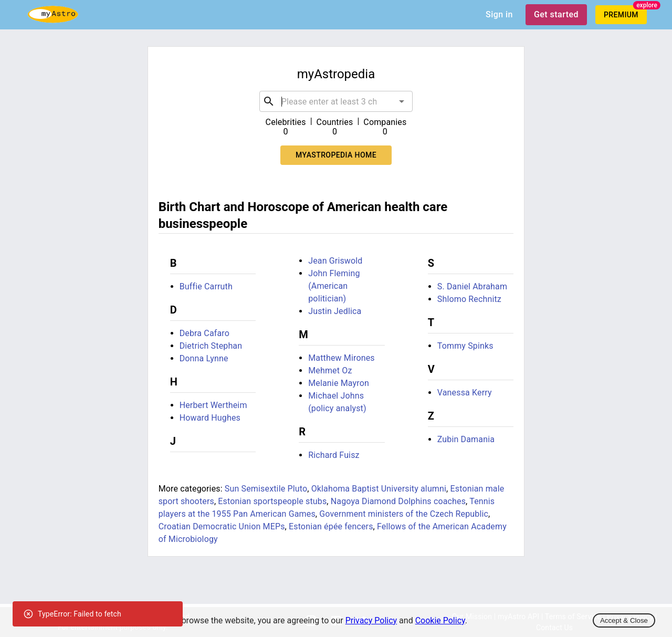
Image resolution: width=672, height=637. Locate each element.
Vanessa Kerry (465, 393)
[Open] (402, 101)
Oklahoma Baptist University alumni (379, 489)
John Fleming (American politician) (334, 286)
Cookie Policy (440, 620)
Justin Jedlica (335, 311)
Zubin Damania (466, 439)
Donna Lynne (204, 358)
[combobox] (336, 101)
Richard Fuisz (334, 455)
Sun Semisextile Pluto (266, 489)
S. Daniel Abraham (472, 286)
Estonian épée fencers (331, 526)
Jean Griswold (335, 261)
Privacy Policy (371, 620)
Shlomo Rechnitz (469, 299)
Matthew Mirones (342, 358)
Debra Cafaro (204, 333)
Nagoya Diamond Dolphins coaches (398, 501)
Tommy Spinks (465, 346)
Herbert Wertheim (213, 405)
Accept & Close (624, 620)
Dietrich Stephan (211, 346)
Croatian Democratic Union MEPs (222, 526)
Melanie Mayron (339, 383)
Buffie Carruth (206, 286)
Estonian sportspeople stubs (272, 501)
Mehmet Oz (330, 370)
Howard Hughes (210, 418)
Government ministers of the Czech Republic (404, 514)
